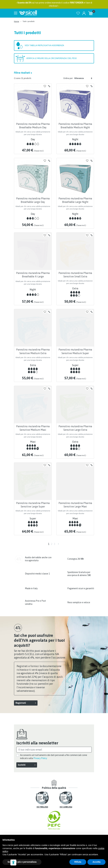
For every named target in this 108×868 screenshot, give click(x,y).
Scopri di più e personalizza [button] (22, 862)
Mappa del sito (77, 829)
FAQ (47, 829)
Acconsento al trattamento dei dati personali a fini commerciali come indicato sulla (54, 746)
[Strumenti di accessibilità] (13, 862)
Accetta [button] (96, 862)
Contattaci (58, 829)
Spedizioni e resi (32, 829)
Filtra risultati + (23, 73)
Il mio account (35, 832)
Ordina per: (68, 78)
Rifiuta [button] (78, 862)
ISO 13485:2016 (66, 797)
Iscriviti (22, 755)
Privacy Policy (40, 748)
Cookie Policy (74, 832)
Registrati (21, 693)
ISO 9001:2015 (42, 797)
